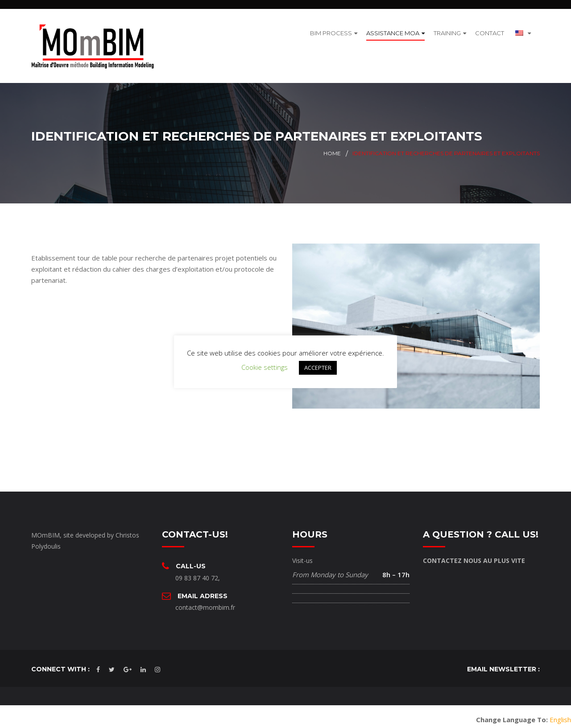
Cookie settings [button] (265, 367)
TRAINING (447, 29)
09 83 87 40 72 (197, 571)
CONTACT (490, 29)
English (560, 713)
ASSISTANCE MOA (393, 29)
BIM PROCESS (331, 29)
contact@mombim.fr (205, 601)
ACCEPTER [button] (318, 368)
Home (332, 147)
